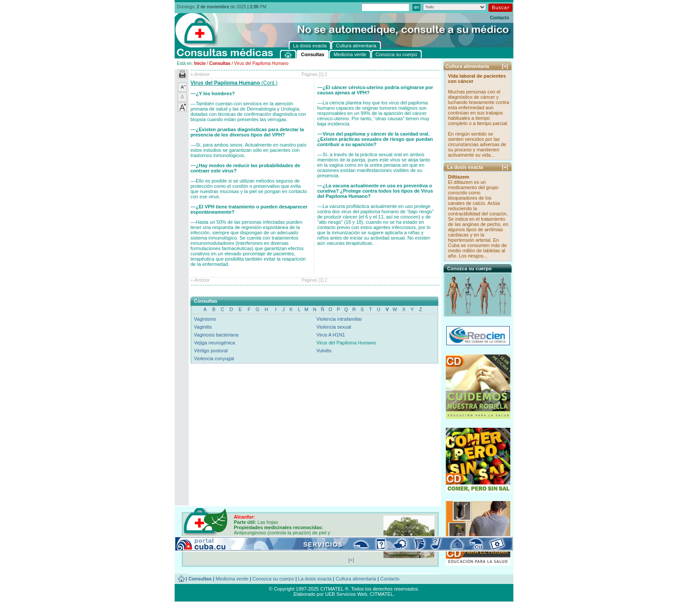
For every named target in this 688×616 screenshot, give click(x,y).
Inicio (200, 63)
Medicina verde (232, 579)
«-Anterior (200, 74)
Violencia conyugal (214, 358)
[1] (321, 74)
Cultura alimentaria (356, 579)
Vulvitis (324, 351)
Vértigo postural (211, 351)
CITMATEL (382, 594)
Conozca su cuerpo (273, 579)
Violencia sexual (334, 327)
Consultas (220, 63)
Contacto (500, 18)
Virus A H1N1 (331, 335)
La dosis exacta (315, 579)
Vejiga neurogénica (215, 343)
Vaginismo (205, 319)
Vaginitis (203, 327)
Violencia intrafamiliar (339, 319)
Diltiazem (459, 177)
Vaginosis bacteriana (216, 335)
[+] (505, 66)
